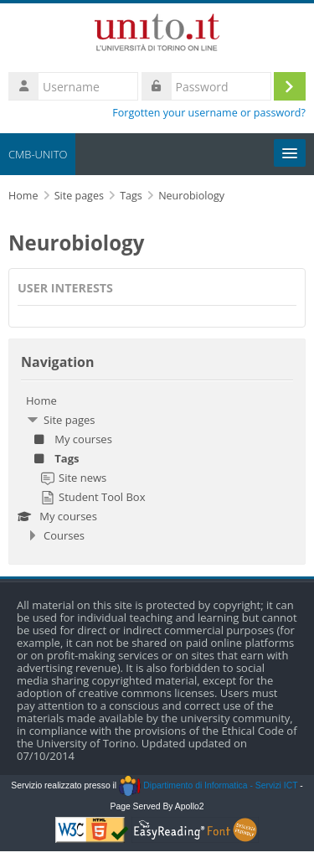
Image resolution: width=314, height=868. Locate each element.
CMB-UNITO (38, 154)
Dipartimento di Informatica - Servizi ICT (208, 785)
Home (41, 400)
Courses (64, 535)
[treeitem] (157, 468)
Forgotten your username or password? (209, 113)
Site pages (79, 196)
